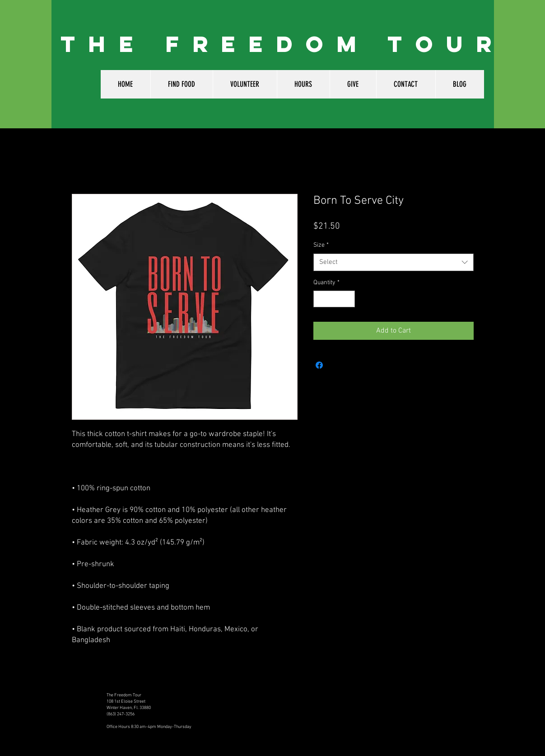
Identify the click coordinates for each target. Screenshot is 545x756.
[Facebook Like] (391, 702)
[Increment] (348, 299)
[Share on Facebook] (319, 365)
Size (321, 245)
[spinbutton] (334, 299)
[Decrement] (320, 299)
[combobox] (394, 262)
